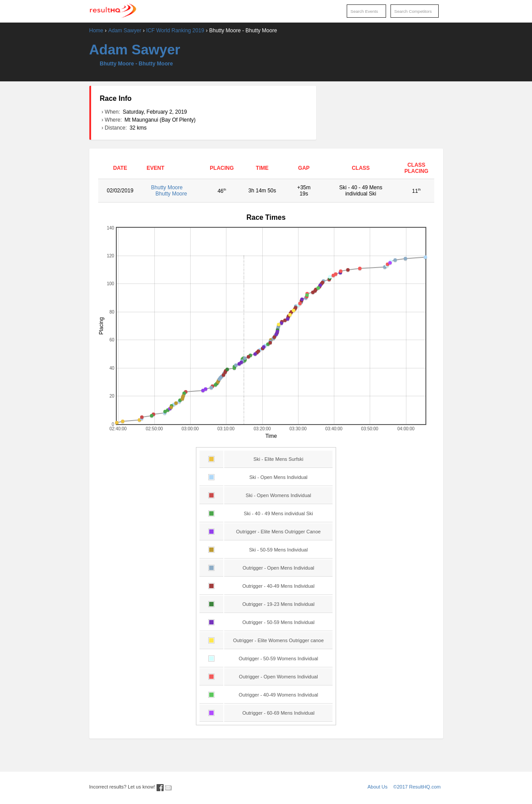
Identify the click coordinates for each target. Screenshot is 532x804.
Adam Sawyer (125, 31)
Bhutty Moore (173, 191)
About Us (377, 787)
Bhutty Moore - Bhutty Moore (136, 64)
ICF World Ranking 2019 (175, 31)
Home (96, 31)
